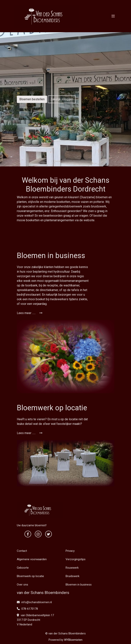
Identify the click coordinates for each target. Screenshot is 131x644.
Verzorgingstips (76, 559)
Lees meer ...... (30, 313)
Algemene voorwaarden (32, 559)
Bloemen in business (79, 585)
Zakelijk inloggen (62, 99)
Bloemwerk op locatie (30, 576)
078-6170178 (27, 609)
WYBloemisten (73, 640)
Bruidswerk (72, 576)
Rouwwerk (72, 568)
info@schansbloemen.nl (34, 602)
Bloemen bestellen (32, 99)
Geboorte (23, 568)
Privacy (70, 551)
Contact (22, 551)
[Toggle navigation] (113, 16)
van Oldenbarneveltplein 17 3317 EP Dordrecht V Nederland (35, 620)
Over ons (22, 585)
